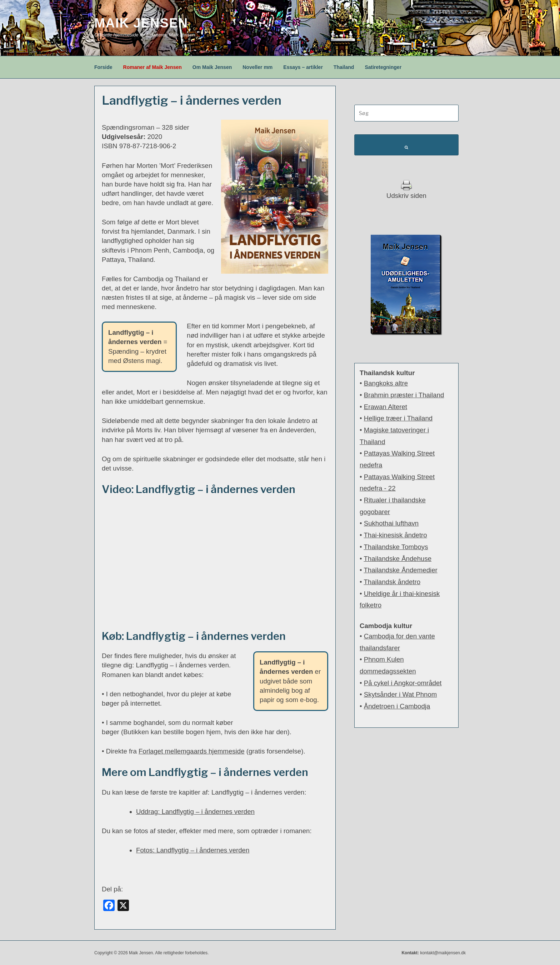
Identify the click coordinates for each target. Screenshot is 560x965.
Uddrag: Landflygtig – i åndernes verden (195, 812)
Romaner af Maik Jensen (152, 67)
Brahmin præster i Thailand (404, 395)
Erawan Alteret (386, 407)
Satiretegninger (383, 67)
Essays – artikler (303, 67)
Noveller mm (257, 67)
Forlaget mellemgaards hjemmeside (192, 751)
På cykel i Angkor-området (403, 683)
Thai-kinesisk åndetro (395, 535)
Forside (103, 67)
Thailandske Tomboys (396, 547)
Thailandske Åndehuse (397, 559)
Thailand (344, 67)
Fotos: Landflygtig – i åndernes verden (193, 850)
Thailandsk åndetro (392, 582)
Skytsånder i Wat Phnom (401, 694)
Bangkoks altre (386, 383)
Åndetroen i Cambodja (397, 706)
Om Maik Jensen (212, 67)
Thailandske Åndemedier (400, 570)
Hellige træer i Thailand (398, 418)
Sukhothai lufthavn (391, 523)
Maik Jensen (141, 23)
